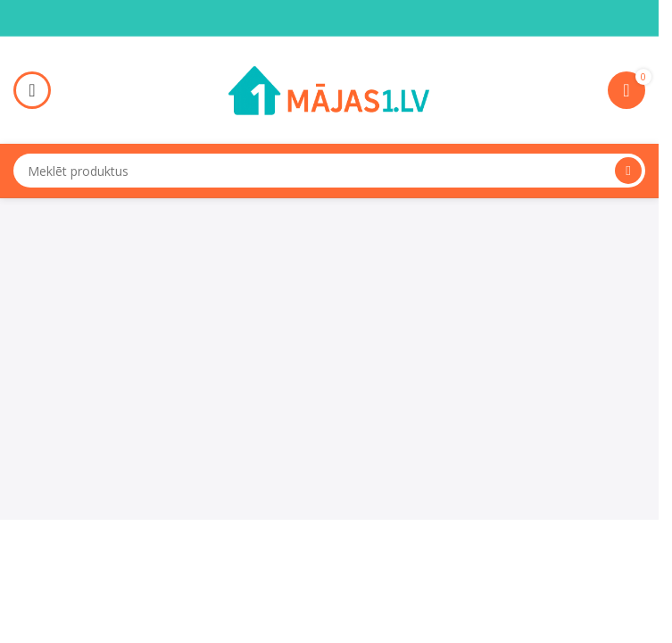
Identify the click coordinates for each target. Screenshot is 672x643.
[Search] (329, 171)
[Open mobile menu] (32, 90)
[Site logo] (329, 88)
